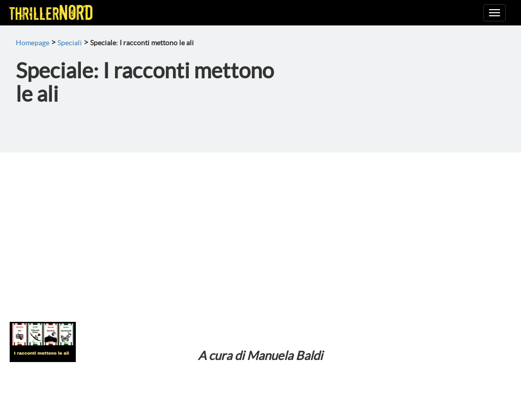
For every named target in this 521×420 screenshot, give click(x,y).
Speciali (70, 43)
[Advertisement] (260, 229)
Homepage (33, 43)
